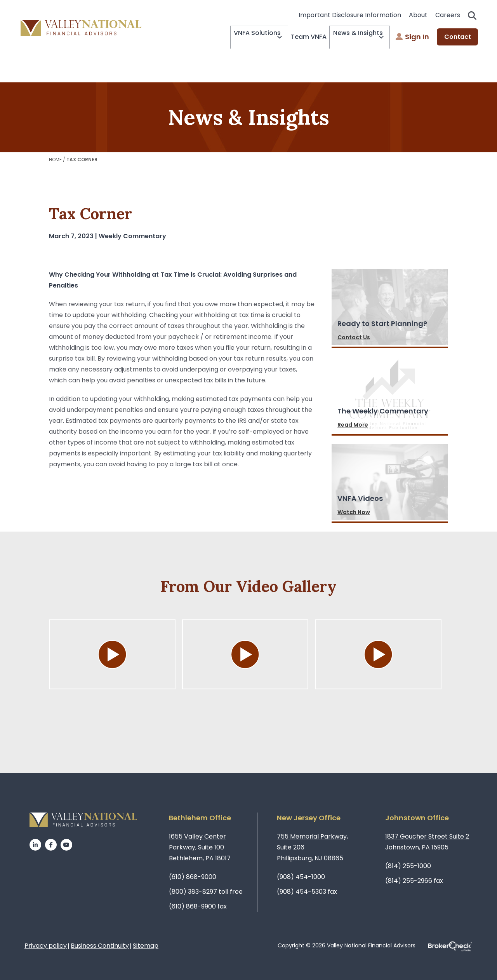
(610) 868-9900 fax (198, 906)
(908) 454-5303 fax (307, 892)
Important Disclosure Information (350, 15)
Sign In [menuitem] (412, 37)
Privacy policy (46, 946)
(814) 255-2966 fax (414, 881)
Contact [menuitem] (458, 37)
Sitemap (146, 946)
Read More (353, 425)
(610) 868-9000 (193, 877)
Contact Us (354, 337)
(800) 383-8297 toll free (206, 892)
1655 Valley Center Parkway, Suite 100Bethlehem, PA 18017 (200, 847)
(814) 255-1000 (408, 866)
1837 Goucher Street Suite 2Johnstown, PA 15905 (427, 842)
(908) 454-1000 (301, 877)
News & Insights (351, 37)
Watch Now (354, 512)
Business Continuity (100, 946)
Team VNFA (298, 37)
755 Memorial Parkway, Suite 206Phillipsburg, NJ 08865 (312, 847)
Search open (472, 16)
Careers (448, 15)
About (418, 15)
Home (55, 160)
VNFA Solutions (239, 37)
